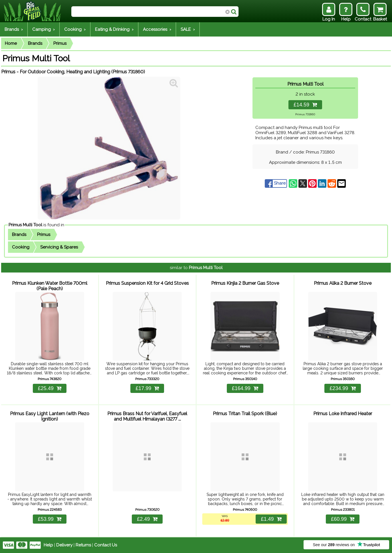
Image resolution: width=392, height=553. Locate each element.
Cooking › (75, 29)
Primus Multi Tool (25, 225)
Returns (83, 545)
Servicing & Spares (59, 247)
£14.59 (305, 105)
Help (48, 545)
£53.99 (50, 519)
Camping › (44, 29)
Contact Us (106, 545)
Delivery (64, 545)
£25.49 (50, 388)
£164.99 (245, 388)
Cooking (21, 247)
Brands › (14, 29)
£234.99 (343, 388)
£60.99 (343, 519)
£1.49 (271, 519)
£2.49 (147, 519)
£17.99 (147, 388)
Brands (35, 43)
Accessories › (157, 29)
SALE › (188, 29)
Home (11, 43)
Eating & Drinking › (114, 29)
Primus (60, 43)
